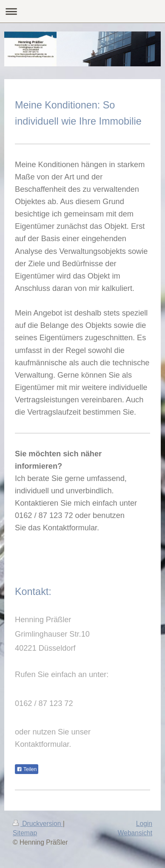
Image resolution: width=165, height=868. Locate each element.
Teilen (27, 769)
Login (144, 824)
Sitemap (25, 833)
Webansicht (135, 833)
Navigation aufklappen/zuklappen (82, 11)
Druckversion (38, 824)
